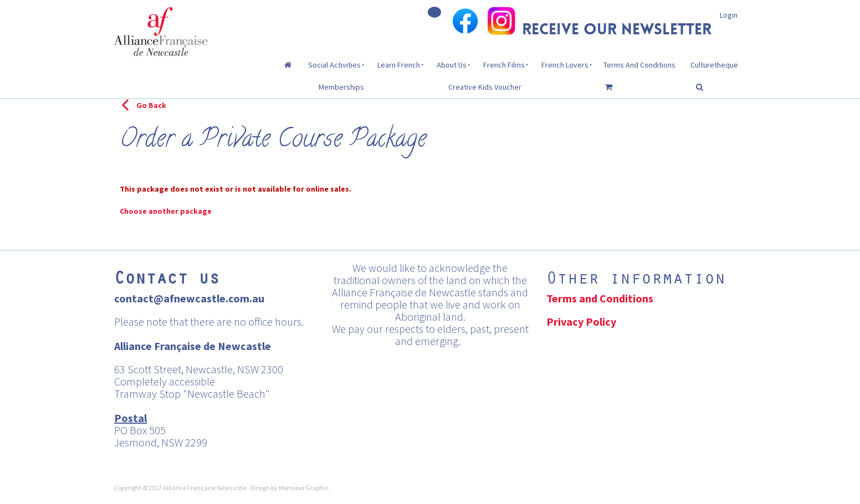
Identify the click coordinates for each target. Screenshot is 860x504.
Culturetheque (714, 65)
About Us (452, 65)
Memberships (341, 87)
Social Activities (334, 65)
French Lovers (565, 65)
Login (729, 15)
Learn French (399, 65)
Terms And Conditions (639, 65)
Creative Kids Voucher (485, 87)
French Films (504, 65)
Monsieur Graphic (304, 488)
